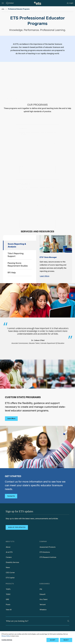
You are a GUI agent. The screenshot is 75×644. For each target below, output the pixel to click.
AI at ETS (9, 537)
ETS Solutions (45, 537)
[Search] (68, 606)
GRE (7, 584)
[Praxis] (25, 128)
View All (9, 594)
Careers (9, 542)
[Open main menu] (3, 3)
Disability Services (12, 547)
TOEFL (8, 574)
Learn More (45, 261)
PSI (41, 574)
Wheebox (43, 594)
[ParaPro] (25, 176)
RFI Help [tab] (12, 257)
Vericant (43, 589)
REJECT (66, 640)
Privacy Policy (6, 636)
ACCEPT (53, 640)
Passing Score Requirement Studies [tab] (18, 249)
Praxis (8, 589)
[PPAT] (50, 128)
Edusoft (43, 579)
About (8, 532)
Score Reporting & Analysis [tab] (17, 230)
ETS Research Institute (48, 542)
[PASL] (50, 176)
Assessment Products (48, 532)
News (8, 552)
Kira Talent (44, 584)
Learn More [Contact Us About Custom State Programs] (11, 403)
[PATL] (37, 201)
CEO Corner (10, 557)
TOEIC (8, 579)
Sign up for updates (17, 512)
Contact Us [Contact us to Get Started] (11, 481)
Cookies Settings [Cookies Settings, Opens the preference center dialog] (7, 640)
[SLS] (37, 153)
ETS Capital (10, 562)
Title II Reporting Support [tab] (16, 240)
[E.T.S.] (37, 3)
